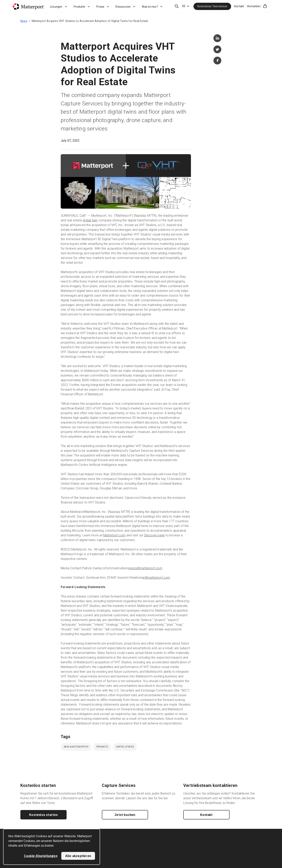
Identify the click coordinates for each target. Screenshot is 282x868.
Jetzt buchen (125, 815)
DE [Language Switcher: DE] (184, 6)
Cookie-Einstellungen (41, 856)
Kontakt (239, 6)
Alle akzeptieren (78, 856)
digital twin (90, 220)
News (24, 21)
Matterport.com (114, 535)
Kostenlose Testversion (212, 6)
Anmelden (254, 6)
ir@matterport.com (156, 578)
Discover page (155, 535)
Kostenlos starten (43, 815)
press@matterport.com (146, 568)
